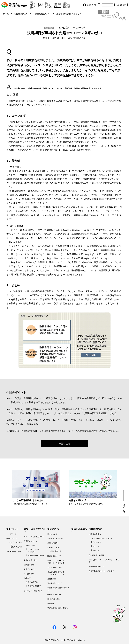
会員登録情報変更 (34, 586)
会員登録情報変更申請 (67, 5)
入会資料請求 (121, 5)
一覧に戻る (64, 444)
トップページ (11, 534)
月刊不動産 (52, 579)
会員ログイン (11, 539)
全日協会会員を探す (96, 567)
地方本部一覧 (56, 551)
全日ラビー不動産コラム (33, 591)
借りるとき (97, 542)
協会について (40, 5)
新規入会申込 (33, 582)
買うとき (96, 546)
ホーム (6, 14)
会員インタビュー (31, 569)
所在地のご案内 (53, 548)
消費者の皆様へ (57, 5)
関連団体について (54, 556)
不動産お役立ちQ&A (42, 14)
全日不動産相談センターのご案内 (102, 571)
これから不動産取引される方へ (101, 539)
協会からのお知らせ (48, 5)
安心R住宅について (55, 583)
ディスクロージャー (55, 567)
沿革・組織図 (52, 543)
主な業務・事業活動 (55, 539)
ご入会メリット (30, 546)
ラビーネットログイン (15, 552)
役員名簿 (51, 604)
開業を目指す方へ (31, 560)
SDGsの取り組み (54, 599)
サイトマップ (12, 529)
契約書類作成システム (36, 556)
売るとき (96, 550)
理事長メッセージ (31, 541)
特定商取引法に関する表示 (57, 608)
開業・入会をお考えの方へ (33, 5)
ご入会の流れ (29, 565)
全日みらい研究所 (54, 595)
